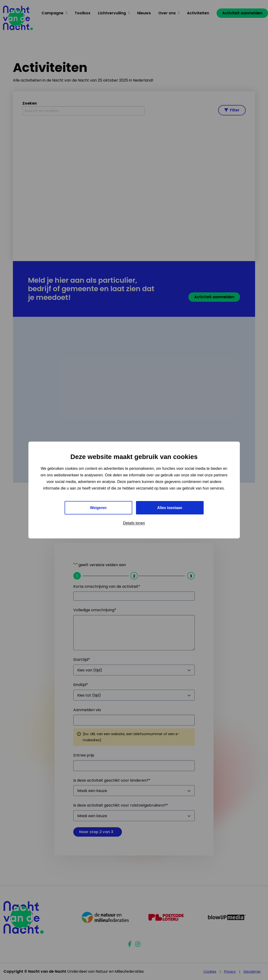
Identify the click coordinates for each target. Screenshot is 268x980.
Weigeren (98, 508)
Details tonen (134, 523)
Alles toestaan (170, 508)
